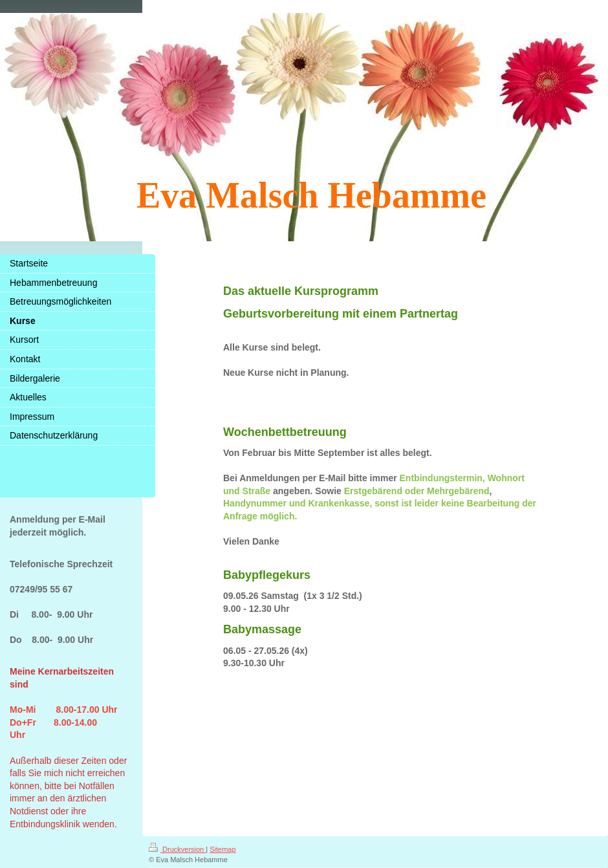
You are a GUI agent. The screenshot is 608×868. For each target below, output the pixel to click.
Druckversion (177, 849)
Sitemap (223, 849)
